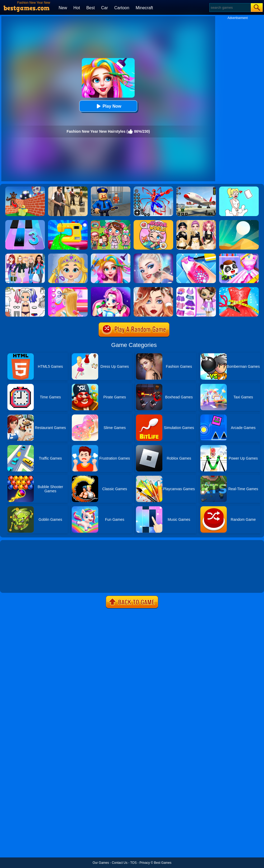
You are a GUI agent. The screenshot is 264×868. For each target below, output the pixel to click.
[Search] (230, 8)
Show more (18, 583)
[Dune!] (239, 222)
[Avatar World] (153, 222)
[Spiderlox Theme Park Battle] (153, 188)
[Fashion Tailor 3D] (239, 289)
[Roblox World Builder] (25, 188)
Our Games (101, 863)
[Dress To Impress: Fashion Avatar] (196, 222)
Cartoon (122, 8)
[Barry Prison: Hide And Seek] (111, 188)
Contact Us (119, 863)
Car (105, 8)
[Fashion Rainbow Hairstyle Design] (111, 255)
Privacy (145, 863)
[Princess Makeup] (111, 289)
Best (91, 8)
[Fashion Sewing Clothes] (68, 222)
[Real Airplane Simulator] (196, 188)
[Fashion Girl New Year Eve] (25, 255)
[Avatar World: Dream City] (111, 222)
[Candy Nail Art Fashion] (196, 255)
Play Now (108, 106)
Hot (77, 8)
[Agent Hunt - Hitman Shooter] (68, 188)
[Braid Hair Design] (68, 289)
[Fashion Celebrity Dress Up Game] (153, 255)
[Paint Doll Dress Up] (25, 289)
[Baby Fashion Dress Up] (239, 255)
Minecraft (144, 8)
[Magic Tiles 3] (25, 222)
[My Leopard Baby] (196, 289)
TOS (133, 863)
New (63, 8)
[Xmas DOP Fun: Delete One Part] (239, 188)
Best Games (163, 863)
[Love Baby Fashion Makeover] (68, 255)
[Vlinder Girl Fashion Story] (153, 289)
